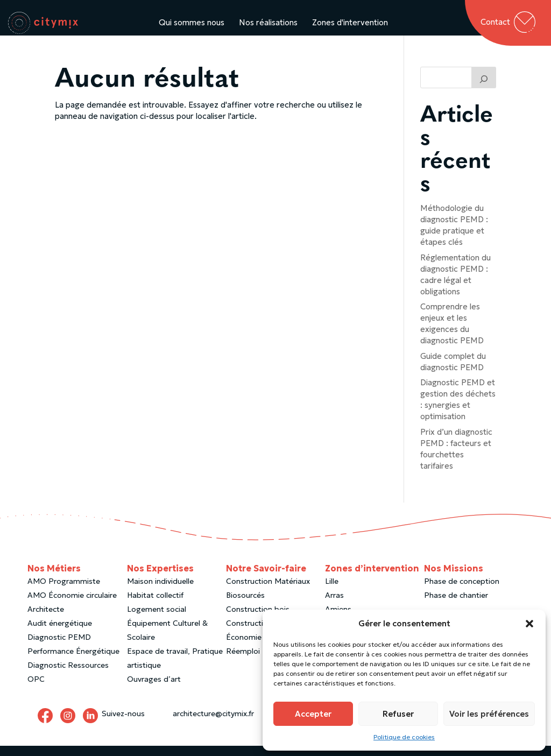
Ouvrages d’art (154, 689)
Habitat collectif (155, 605)
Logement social (157, 619)
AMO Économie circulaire (72, 605)
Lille (332, 591)
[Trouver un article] (484, 88)
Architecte (46, 619)
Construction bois (258, 619)
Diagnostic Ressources (68, 675)
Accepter (313, 714)
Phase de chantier (456, 605)
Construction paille (259, 633)
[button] (529, 624)
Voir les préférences (489, 714)
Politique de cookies (404, 737)
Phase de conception (462, 591)
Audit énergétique (60, 633)
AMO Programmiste (64, 591)
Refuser (398, 714)
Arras (334, 605)
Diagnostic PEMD (59, 647)
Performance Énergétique (73, 661)
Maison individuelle (160, 591)
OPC (36, 689)
